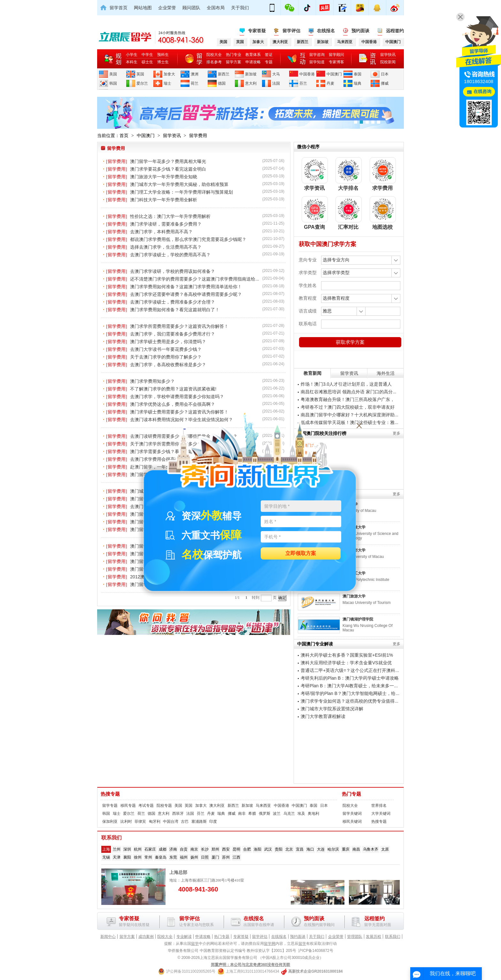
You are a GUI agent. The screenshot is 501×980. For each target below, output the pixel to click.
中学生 (147, 55)
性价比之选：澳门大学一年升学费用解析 (170, 216)
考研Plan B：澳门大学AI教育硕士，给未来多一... (349, 686)
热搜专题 (110, 794)
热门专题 (351, 794)
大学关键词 (381, 814)
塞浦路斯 (199, 822)
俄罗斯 (265, 814)
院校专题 (164, 806)
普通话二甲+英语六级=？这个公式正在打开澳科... (350, 670)
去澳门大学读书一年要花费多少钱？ (166, 349)
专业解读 (184, 937)
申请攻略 (253, 62)
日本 (385, 74)
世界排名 (379, 806)
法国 (276, 83)
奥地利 (313, 814)
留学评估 (291, 31)
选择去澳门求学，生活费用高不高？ (166, 247)
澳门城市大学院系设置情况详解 (332, 709)
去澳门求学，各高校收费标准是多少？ (168, 365)
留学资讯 (172, 135)
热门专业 (234, 55)
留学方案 (234, 62)
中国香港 (307, 74)
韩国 (113, 83)
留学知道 (317, 62)
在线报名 (326, 31)
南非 (242, 814)
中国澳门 (334, 74)
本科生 (132, 62)
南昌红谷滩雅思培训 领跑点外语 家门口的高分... (348, 392)
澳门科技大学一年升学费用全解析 (164, 200)
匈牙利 (155, 822)
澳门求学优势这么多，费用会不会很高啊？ (173, 404)
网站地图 (143, 8)
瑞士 (167, 83)
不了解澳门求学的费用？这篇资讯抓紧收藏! (173, 389)
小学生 (132, 55)
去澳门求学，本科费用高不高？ (161, 232)
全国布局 (216, 8)
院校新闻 (388, 62)
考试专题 (146, 806)
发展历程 (374, 937)
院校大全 (214, 55)
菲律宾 (140, 822)
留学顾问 (336, 55)
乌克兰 (289, 814)
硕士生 (147, 62)
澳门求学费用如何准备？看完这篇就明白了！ (175, 310)
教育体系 (253, 55)
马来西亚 (263, 806)
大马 (276, 74)
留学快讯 (388, 55)
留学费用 (198, 135)
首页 (124, 135)
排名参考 (214, 62)
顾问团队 (191, 8)
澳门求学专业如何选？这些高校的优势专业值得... (350, 701)
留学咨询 (317, 55)
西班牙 (178, 814)
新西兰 (224, 74)
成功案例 (146, 937)
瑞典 (358, 83)
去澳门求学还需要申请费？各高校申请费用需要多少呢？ (186, 294)
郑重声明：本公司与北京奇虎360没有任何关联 (250, 965)
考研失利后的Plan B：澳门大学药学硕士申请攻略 (350, 678)
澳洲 (195, 74)
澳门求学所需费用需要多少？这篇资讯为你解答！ (179, 326)
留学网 (270, 944)
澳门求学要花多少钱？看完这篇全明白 (168, 169)
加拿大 (169, 74)
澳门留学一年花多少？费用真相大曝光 (168, 161)
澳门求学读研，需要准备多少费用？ (166, 224)
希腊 (252, 814)
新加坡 (251, 74)
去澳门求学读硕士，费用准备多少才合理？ (173, 302)
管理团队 (355, 937)
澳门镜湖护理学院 (358, 619)
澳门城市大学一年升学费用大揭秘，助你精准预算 (179, 184)
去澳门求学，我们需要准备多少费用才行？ (173, 334)
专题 (269, 62)
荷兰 (195, 83)
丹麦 (330, 83)
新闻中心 (108, 937)
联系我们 (393, 937)
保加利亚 (110, 822)
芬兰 (303, 83)
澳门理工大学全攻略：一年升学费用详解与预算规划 (181, 192)
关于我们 (240, 8)
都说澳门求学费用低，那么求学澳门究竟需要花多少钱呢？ (188, 239)
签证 (269, 55)
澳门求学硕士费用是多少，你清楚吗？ (168, 342)
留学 (195, 944)
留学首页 (119, 8)
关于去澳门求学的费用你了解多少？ (166, 357)
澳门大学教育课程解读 (323, 716)
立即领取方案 (301, 554)
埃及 (301, 814)
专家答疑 (257, 31)
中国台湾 (171, 822)
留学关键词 (352, 814)
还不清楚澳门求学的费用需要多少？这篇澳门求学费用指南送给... (195, 279)
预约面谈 (360, 31)
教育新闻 (312, 373)
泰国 (358, 74)
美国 (113, 74)
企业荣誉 (167, 8)
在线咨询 (482, 92)
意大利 (251, 83)
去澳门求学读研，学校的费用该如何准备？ (173, 271)
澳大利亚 (217, 806)
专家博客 (336, 62)
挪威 (385, 83)
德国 (222, 83)
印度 (213, 822)
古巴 (185, 822)
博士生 (163, 62)
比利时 (126, 822)
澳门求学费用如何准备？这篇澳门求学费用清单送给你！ (186, 287)
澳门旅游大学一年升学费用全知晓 (164, 177)
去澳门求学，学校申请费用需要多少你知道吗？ (177, 397)
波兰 (277, 814)
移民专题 (128, 806)
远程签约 (395, 31)
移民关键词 (352, 822)
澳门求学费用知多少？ (152, 381)
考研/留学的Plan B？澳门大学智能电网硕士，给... (350, 693)
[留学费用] (116, 162)
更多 (397, 433)
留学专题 (110, 806)
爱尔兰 (142, 83)
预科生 (163, 55)
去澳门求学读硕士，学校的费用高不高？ (170, 255)
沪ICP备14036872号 (316, 951)
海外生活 (386, 373)
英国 (140, 74)
